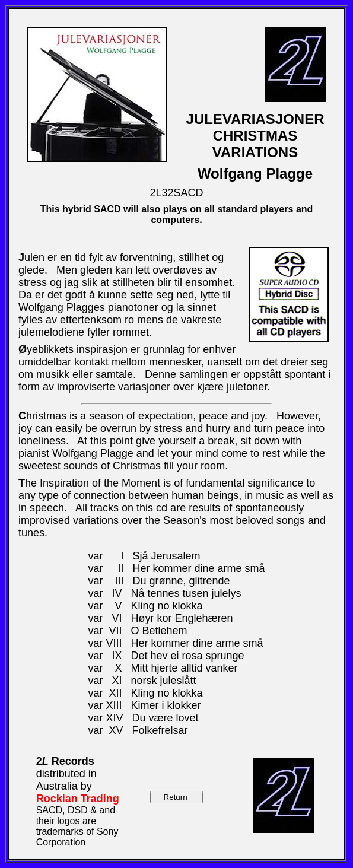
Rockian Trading (78, 799)
